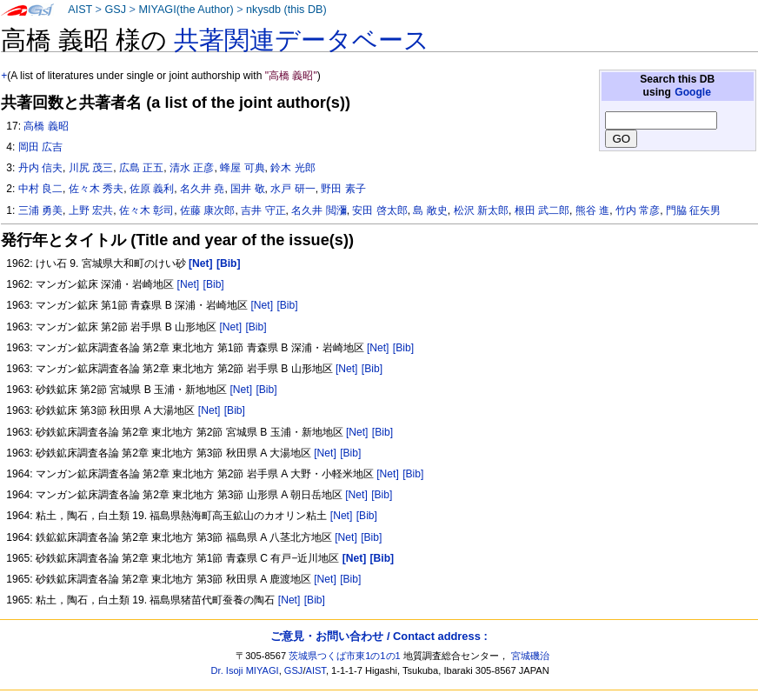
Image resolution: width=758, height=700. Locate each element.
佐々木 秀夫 (96, 189)
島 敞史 (430, 210)
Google (693, 92)
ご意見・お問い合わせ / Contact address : (379, 636)
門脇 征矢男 (693, 210)
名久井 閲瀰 (319, 210)
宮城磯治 (530, 656)
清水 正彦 (192, 168)
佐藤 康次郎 (207, 210)
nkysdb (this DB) (286, 10)
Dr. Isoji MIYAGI (245, 670)
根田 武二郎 (542, 210)
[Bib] (214, 284)
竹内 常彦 (638, 210)
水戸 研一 (293, 189)
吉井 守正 (263, 210)
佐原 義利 (152, 189)
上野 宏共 (91, 210)
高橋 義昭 (46, 126)
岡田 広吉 (40, 147)
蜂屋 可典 (242, 168)
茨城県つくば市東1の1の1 (345, 656)
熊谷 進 (592, 210)
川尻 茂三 (91, 168)
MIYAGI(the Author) (186, 10)
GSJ (115, 10)
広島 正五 (141, 168)
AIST (80, 10)
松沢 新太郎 (481, 210)
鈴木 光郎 (293, 168)
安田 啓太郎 (379, 210)
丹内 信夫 (40, 168)
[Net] (189, 284)
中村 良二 (40, 189)
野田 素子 (343, 189)
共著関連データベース (302, 40)
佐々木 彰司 (146, 210)
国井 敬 (247, 189)
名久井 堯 (202, 189)
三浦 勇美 (40, 210)
